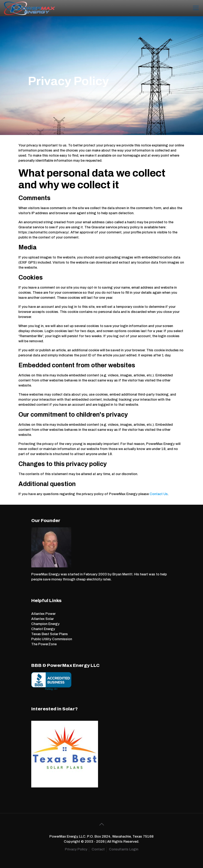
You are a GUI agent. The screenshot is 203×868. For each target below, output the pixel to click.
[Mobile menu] (196, 8)
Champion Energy (45, 624)
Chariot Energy (43, 629)
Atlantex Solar (42, 619)
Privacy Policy (76, 849)
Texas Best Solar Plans (50, 634)
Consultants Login (124, 849)
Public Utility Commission (52, 639)
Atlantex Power (43, 614)
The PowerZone (44, 644)
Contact (98, 849)
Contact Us (159, 494)
